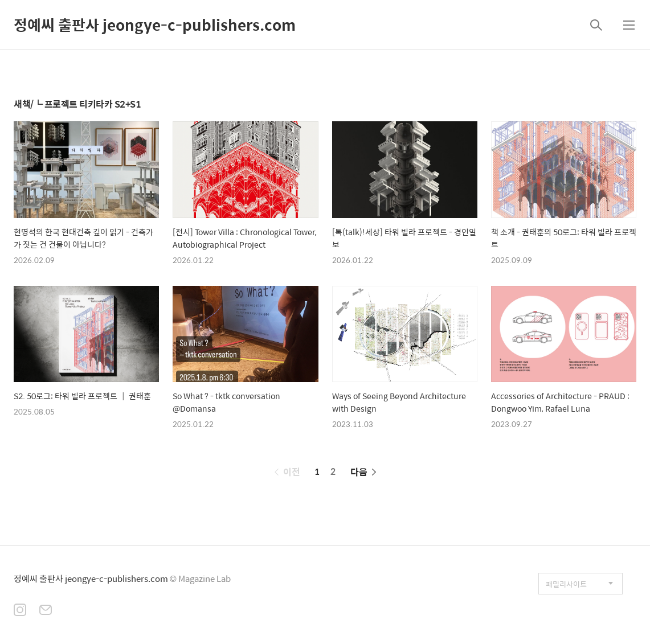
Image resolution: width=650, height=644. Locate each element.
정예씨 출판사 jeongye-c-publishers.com (155, 24)
